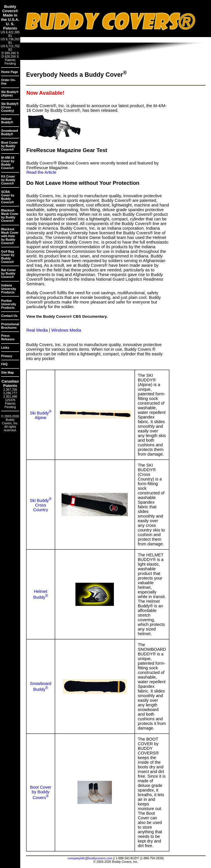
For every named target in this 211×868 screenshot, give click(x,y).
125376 (10, 400)
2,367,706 (10, 390)
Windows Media (66, 330)
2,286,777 (10, 393)
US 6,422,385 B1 (10, 34)
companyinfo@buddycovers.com (90, 858)
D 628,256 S (10, 56)
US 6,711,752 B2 (10, 48)
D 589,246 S (10, 53)
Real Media (37, 330)
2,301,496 (10, 396)
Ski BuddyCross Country (41, 505)
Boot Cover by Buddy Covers (41, 792)
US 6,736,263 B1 (10, 41)
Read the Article (41, 172)
